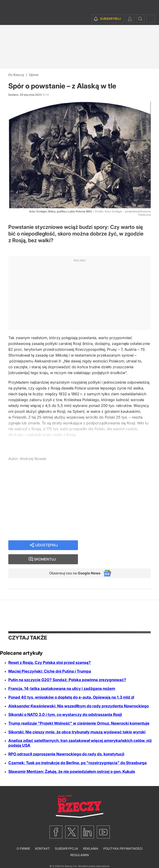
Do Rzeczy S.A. (69, 853)
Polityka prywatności (123, 836)
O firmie (23, 836)
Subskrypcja (67, 836)
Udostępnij (46, 545)
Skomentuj (120, 545)
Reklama (91, 836)
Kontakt (43, 836)
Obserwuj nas (73, 560)
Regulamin (79, 842)
